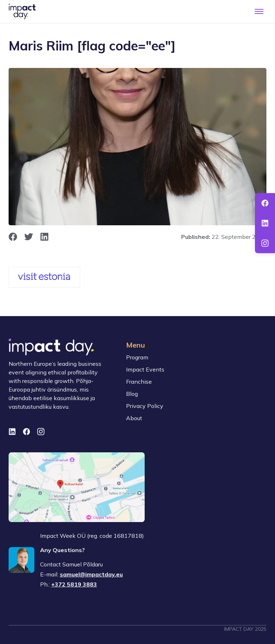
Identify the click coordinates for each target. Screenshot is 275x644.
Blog (132, 394)
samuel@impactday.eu (91, 574)
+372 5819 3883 (74, 584)
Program (137, 357)
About (134, 418)
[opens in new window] (13, 237)
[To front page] (22, 11)
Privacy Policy (145, 406)
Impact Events (145, 369)
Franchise (139, 382)
